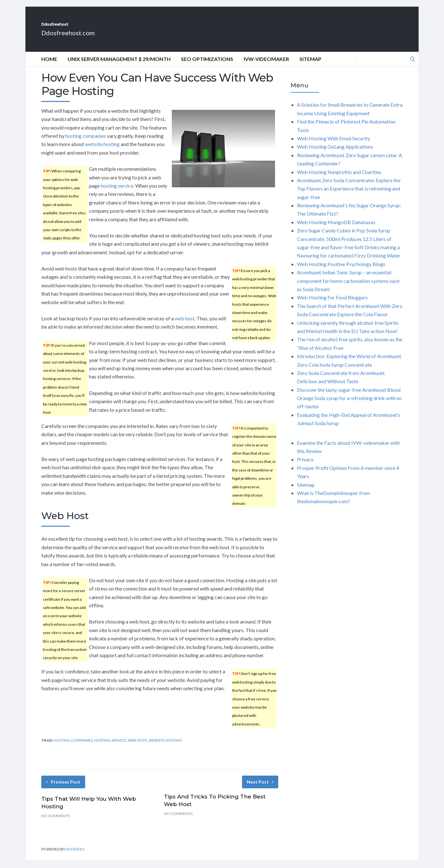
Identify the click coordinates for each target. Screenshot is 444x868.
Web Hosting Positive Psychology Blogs (341, 271)
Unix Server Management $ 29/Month (119, 66)
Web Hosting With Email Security (333, 145)
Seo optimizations (207, 66)
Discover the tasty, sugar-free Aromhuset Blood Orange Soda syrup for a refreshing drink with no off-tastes (349, 405)
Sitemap (310, 66)
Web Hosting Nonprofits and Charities (339, 179)
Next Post (260, 789)
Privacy (305, 466)
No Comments (56, 823)
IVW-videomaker (266, 66)
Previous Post (63, 789)
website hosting (102, 151)
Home (49, 66)
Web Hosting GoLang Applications (335, 154)
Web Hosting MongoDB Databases (336, 229)
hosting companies (86, 143)
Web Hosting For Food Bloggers (332, 304)
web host (185, 325)
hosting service (117, 193)
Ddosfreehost (78, 28)
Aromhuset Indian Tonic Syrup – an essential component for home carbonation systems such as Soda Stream (348, 288)
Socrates (75, 856)
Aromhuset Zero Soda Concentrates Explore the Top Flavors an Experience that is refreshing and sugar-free (349, 196)
